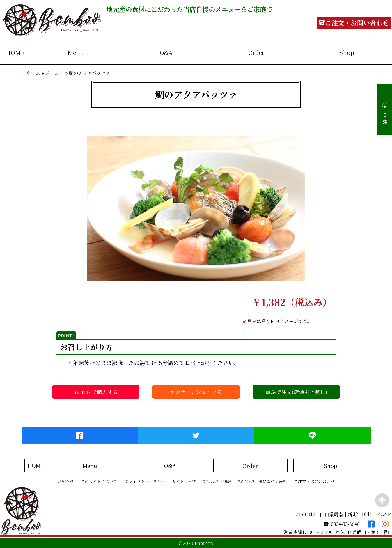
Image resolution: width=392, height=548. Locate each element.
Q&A (166, 53)
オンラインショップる (196, 392)
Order (256, 53)
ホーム (33, 73)
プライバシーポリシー (145, 481)
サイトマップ (184, 481)
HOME (15, 53)
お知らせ (66, 481)
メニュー (54, 73)
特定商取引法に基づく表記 (262, 481)
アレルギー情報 (217, 481)
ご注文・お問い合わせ (314, 481)
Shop (347, 53)
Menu (76, 53)
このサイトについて (99, 481)
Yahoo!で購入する (96, 392)
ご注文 (385, 113)
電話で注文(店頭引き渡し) (296, 392)
